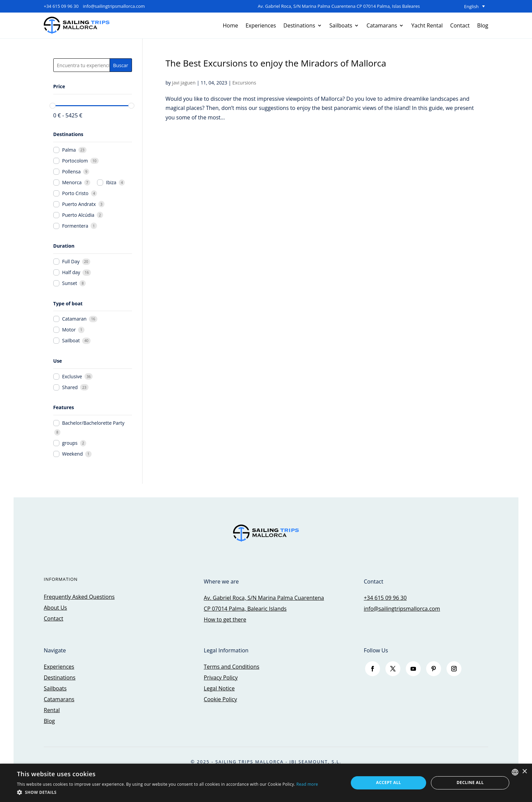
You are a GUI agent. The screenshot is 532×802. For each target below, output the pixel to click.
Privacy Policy (221, 677)
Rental (52, 710)
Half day (71, 272)
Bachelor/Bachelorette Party (93, 423)
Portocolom (75, 161)
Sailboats (341, 25)
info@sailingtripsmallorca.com (114, 6)
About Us (55, 608)
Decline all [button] (470, 782)
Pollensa (71, 172)
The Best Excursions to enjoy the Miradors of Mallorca (276, 63)
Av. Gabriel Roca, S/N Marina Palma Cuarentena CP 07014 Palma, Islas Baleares (339, 6)
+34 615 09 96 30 (61, 6)
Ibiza (111, 183)
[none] (454, 6)
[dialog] (266, 783)
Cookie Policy (221, 699)
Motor (69, 330)
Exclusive (72, 377)
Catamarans (382, 25)
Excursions (244, 83)
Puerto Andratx (79, 204)
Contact (460, 25)
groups (70, 443)
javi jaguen (184, 83)
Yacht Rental (427, 25)
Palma (69, 150)
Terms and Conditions (232, 667)
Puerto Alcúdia (78, 215)
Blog (483, 25)
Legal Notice (219, 688)
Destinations (299, 25)
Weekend (72, 454)
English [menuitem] (471, 6)
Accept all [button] (388, 782)
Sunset (70, 283)
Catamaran (74, 319)
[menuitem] (454, 6)
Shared (70, 387)
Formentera (75, 226)
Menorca (72, 183)
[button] (167, 792)
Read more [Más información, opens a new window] (307, 784)
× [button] (524, 772)
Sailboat (71, 341)
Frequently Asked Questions (79, 597)
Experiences (261, 25)
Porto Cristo (75, 193)
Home (230, 25)
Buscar (121, 65)
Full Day (71, 262)
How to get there (225, 619)
